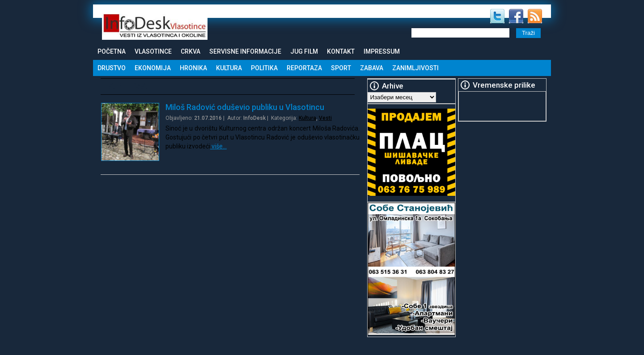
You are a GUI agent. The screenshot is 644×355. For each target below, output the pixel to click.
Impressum (382, 51)
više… (218, 146)
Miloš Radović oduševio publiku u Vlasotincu (245, 107)
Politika (264, 68)
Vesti (325, 118)
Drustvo (112, 68)
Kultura (229, 68)
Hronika (193, 68)
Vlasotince (153, 51)
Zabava (372, 68)
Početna (112, 51)
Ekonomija (153, 68)
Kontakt (341, 51)
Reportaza (304, 68)
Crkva (191, 51)
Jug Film (304, 51)
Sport (341, 68)
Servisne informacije (245, 51)
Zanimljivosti (415, 68)
